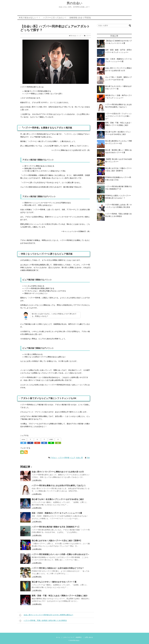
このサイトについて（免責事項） (72, 637)
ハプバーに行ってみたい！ (55, 18)
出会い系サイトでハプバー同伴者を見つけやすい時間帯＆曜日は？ (46, 615)
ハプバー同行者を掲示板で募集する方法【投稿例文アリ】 (56, 527)
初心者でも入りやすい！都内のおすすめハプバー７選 (54, 582)
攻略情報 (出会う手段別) (80, 18)
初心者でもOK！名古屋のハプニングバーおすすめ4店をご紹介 (58, 499)
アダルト (54, 458)
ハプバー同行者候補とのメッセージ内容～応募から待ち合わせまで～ (61, 554)
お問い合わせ (89, 637)
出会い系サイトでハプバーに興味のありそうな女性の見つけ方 (58, 472)
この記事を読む (37, 480)
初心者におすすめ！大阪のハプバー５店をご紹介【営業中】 (57, 541)
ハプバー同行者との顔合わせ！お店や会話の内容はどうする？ (58, 568)
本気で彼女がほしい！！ (30, 18)
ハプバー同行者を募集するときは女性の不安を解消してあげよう (59, 486)
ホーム (58, 637)
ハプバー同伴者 (64, 458)
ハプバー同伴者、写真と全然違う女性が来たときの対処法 (43, 621)
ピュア (73, 458)
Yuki (88, 458)
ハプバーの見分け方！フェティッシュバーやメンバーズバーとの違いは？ (118, 116)
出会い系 (79, 458)
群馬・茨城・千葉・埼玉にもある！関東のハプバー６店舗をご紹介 (60, 596)
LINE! (51, 439)
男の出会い (74, 3)
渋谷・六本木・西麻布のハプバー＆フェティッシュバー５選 (57, 513)
